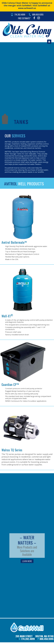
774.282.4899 (20, 15)
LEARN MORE (27, 561)
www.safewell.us (27, 8)
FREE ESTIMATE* (24, 18)
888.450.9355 (38, 15)
